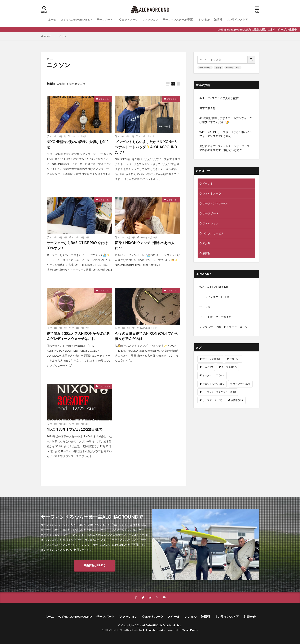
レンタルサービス (213, 233)
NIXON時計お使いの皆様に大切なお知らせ (78, 144)
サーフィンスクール (214, 203)
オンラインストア (237, 19)
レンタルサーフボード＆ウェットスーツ (223, 327)
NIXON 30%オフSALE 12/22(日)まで (75, 429)
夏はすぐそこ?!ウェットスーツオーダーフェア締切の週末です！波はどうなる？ (226, 148)
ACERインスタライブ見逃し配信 (219, 98)
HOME (48, 36)
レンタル (204, 19)
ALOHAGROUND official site (162, 625)
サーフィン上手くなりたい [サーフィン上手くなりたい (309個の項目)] (219, 392)
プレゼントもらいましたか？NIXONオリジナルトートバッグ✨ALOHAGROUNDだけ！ (146, 147)
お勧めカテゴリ (76, 84)
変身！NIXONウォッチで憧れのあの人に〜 (145, 245)
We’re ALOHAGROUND (75, 19)
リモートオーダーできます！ (217, 317)
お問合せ (249, 616)
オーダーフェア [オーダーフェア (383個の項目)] (213, 375)
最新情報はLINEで (95, 565)
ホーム (52, 19)
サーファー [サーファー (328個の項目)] (242, 384)
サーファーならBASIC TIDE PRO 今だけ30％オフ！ (77, 245)
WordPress (190, 630)
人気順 (61, 84)
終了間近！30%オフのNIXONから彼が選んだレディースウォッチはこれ (78, 336)
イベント (208, 183)
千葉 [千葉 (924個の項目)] (235, 359)
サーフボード (105, 19)
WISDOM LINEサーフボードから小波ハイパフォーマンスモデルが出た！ (226, 134)
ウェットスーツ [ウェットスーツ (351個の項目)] (213, 384)
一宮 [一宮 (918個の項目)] (208, 367)
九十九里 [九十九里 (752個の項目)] (229, 367)
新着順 (51, 84)
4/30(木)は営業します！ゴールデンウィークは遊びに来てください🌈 (226, 120)
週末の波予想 (207, 108)
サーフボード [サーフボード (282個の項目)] (212, 400)
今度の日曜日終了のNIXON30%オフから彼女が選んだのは (146, 336)
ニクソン (62, 36)
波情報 (218, 19)
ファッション (150, 19)
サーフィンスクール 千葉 (178, 19)
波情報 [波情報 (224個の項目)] (237, 400)
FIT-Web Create (154, 630)
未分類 (206, 243)
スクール (174, 616)
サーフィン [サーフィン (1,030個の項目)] (212, 359)
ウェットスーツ (128, 19)
